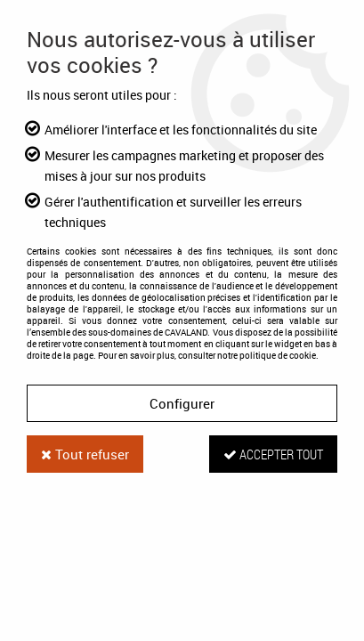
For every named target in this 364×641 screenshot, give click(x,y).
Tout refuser (85, 454)
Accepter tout (273, 454)
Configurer (182, 403)
